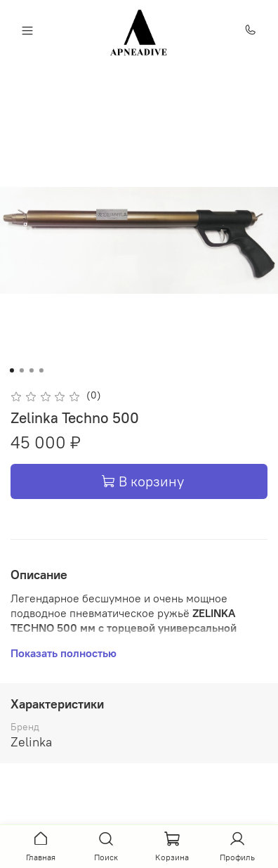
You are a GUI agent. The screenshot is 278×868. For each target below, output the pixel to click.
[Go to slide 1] (12, 370)
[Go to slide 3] (32, 370)
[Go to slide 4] (41, 370)
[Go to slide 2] (22, 370)
